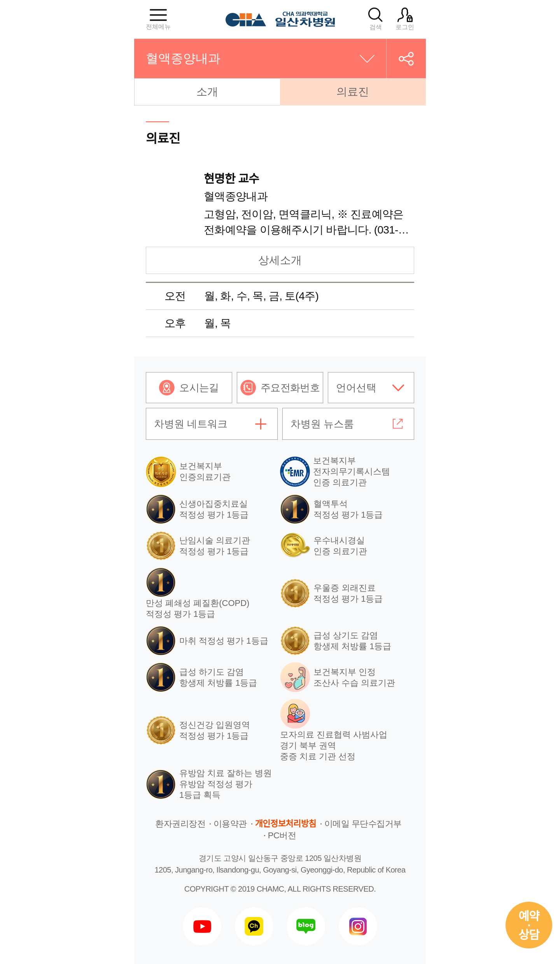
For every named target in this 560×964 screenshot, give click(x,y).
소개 (207, 92)
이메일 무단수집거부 (363, 824)
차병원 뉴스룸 (322, 424)
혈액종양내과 (183, 58)
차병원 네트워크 (191, 424)
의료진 (353, 92)
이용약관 (230, 824)
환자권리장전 (180, 824)
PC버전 (282, 835)
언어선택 (356, 388)
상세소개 (280, 260)
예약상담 (529, 926)
